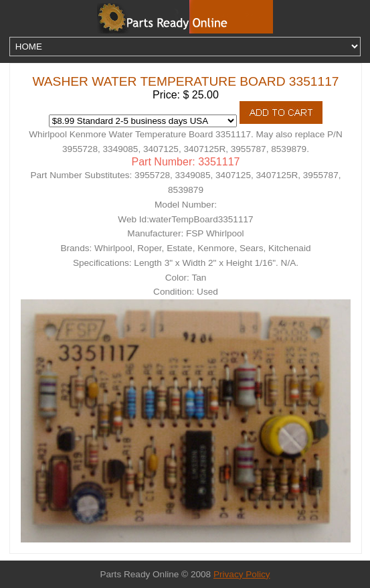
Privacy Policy (242, 574)
